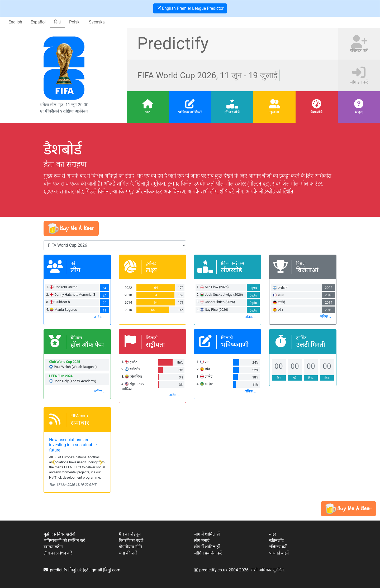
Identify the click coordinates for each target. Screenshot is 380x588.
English (15, 22)
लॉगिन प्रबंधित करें (208, 553)
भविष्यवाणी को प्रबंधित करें (64, 540)
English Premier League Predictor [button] (190, 8)
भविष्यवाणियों (190, 112)
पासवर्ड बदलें (279, 553)
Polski (75, 22)
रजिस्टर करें (278, 547)
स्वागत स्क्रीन (53, 547)
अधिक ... (100, 317)
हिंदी (57, 22)
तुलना (274, 112)
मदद (359, 112)
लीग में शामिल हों (207, 534)
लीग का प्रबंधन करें (58, 553)
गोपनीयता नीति (130, 547)
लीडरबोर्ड (232, 112)
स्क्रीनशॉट (276, 540)
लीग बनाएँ (202, 540)
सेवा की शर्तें (128, 553)
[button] (71, 229)
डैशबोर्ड (317, 112)
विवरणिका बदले (131, 540)
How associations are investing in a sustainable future (73, 445)
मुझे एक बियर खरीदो (59, 534)
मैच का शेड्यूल (130, 534)
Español (38, 22)
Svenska (97, 22)
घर (148, 112)
